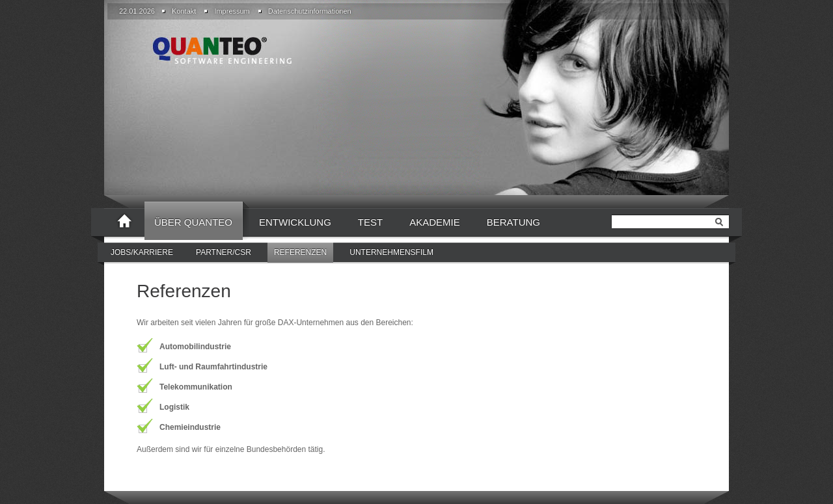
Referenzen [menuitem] (300, 252)
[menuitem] (182, 11)
